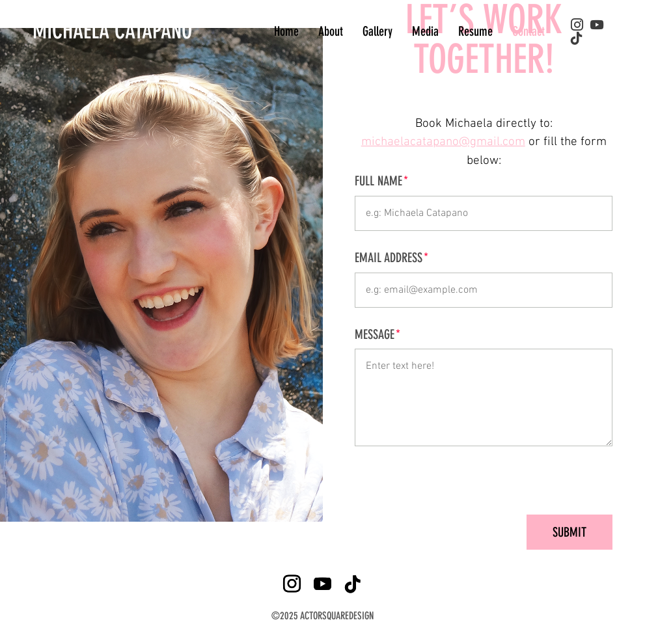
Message (375, 335)
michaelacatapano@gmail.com (443, 142)
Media (425, 31)
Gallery (377, 31)
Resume (475, 31)
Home (286, 31)
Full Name (378, 181)
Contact (528, 31)
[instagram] (577, 25)
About (331, 31)
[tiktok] (577, 38)
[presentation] (514, 480)
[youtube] (597, 25)
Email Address (389, 258)
